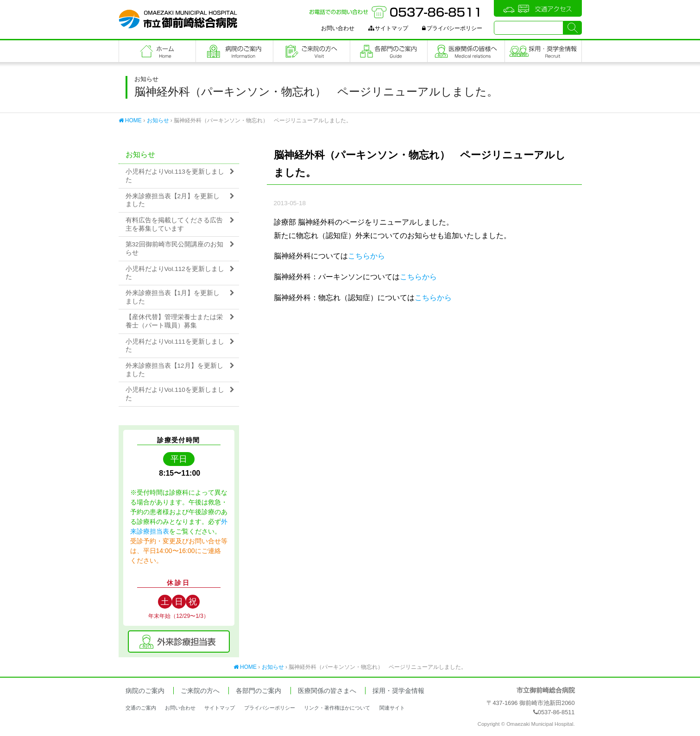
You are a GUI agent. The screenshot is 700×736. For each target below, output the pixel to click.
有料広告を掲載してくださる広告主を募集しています (174, 224)
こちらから (366, 256)
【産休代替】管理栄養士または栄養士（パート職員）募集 (174, 321)
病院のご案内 (234, 51)
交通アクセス (538, 8)
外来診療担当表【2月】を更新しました (173, 200)
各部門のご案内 (389, 51)
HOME (130, 120)
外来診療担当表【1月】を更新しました (173, 297)
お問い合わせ (338, 28)
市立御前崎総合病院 (178, 19)
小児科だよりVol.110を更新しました (175, 394)
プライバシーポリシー (452, 28)
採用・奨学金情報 (398, 691)
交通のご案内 (141, 708)
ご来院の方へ (312, 51)
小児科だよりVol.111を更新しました (175, 346)
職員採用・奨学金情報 (543, 51)
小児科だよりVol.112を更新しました (175, 273)
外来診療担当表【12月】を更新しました (174, 370)
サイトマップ (388, 28)
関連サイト (392, 708)
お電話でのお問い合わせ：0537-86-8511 (396, 12)
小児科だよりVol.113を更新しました (175, 176)
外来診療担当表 (179, 642)
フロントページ (158, 51)
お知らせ (158, 120)
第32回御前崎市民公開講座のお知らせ (174, 248)
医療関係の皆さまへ (466, 51)
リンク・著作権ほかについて (337, 708)
